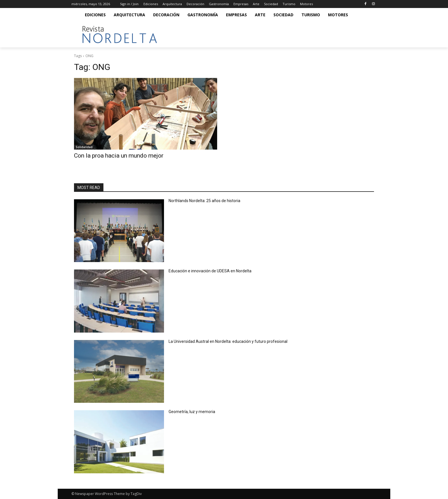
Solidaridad (84, 147)
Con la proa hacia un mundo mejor (119, 156)
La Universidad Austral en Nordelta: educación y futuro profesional (228, 341)
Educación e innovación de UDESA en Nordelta (210, 271)
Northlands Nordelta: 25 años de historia (205, 201)
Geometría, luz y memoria (192, 412)
